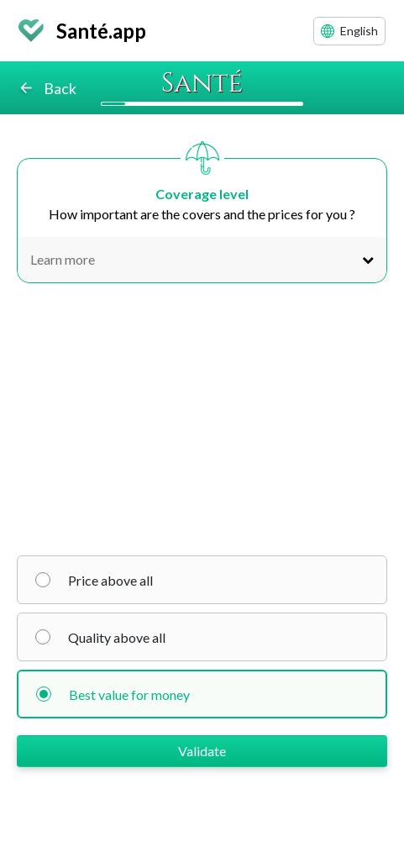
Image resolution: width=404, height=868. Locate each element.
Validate (202, 751)
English (349, 31)
